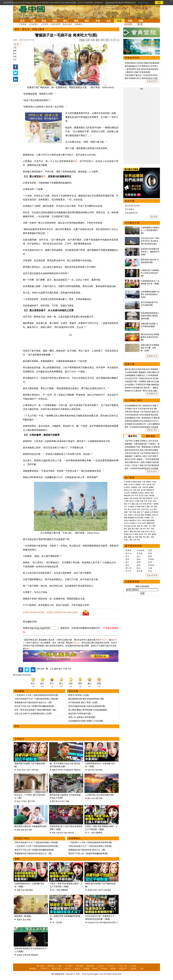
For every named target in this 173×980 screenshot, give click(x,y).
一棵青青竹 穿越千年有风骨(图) (137, 72)
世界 (98, 21)
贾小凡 (128, 553)
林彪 (136, 534)
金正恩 (141, 496)
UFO (133, 496)
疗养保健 (23, 24)
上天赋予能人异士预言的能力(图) (99, 795)
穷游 (93, 833)
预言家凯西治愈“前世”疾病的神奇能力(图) (86, 699)
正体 (88, 40)
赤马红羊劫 (21, 770)
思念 (25, 920)
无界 (142, 969)
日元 (152, 509)
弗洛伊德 (127, 496)
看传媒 (104, 969)
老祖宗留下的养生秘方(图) (80, 714)
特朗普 (148, 482)
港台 (65, 21)
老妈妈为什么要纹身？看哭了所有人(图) (141, 391)
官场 (44, 21)
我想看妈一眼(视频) (23, 916)
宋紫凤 (128, 550)
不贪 (15, 56)
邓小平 (132, 534)
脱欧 (148, 507)
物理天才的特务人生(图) (79, 695)
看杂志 (77, 969)
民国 (135, 531)
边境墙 (136, 498)
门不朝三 (24, 801)
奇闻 (130, 21)
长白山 (126, 523)
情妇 (126, 504)
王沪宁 (156, 498)
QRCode (41, 669)
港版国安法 (150, 490)
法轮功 (126, 520)
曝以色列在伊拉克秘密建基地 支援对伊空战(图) (150, 337)
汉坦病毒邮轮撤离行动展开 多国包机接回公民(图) (150, 294)
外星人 (126, 540)
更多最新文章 (152, 394)
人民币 (143, 509)
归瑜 (150, 553)
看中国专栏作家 (133, 546)
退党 (152, 493)
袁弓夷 (143, 490)
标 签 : (17, 44)
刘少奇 (141, 534)
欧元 (148, 509)
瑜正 (139, 568)
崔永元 (132, 501)
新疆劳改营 (151, 523)
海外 (153, 529)
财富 (139, 512)
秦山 (127, 565)
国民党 (147, 493)
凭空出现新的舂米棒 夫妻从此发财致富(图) (87, 706)
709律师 (147, 518)
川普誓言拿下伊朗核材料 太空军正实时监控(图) (150, 273)
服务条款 (80, 966)
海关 (126, 529)
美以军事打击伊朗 (132, 206)
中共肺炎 (127, 482)
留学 (154, 526)
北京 (126, 515)
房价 (139, 515)
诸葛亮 (154, 534)
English (101, 966)
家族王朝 (107, 922)
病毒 (126, 484)
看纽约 (95, 969)
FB (136, 507)
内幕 (142, 501)
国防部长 (78, 770)
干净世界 (44, 969)
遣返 (129, 529)
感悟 (141, 537)
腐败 (133, 504)
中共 (137, 496)
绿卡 (145, 529)
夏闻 (150, 556)
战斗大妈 (63, 833)
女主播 (134, 526)
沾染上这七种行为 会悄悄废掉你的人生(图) (33, 714)
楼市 (131, 512)
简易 (150, 550)
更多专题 (154, 217)
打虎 (141, 504)
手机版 (82, 40)
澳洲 (131, 531)
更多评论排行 (152, 471)
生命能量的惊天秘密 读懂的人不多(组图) (86, 721)
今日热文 (19, 739)
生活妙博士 (34, 24)
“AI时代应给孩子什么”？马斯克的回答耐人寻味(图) (36, 699)
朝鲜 (139, 507)
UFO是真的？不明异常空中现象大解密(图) (142, 385)
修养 (15, 51)
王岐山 (146, 496)
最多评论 (133, 436)
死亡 (63, 801)
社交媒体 (131, 507)
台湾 (152, 512)
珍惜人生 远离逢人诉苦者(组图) (82, 717)
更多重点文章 (152, 356)
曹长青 (140, 571)
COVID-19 (131, 484)
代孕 (101, 922)
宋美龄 (126, 534)
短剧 (89, 770)
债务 (156, 507)
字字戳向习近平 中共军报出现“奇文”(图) (141, 409)
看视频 (86, 969)
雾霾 (126, 518)
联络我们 (51, 966)
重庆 (54, 801)
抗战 (143, 531)
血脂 (22, 830)
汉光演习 (127, 493)
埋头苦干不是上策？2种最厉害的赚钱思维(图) (34, 706)
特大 (107, 40)
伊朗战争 (34, 955)
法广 (126, 507)
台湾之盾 (26, 955)
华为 (129, 504)
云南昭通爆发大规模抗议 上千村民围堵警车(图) (150, 230)
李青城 (151, 565)
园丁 (127, 562)
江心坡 (139, 523)
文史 (108, 21)
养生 (139, 540)
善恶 (97, 798)
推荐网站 (33, 969)
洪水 (139, 490)
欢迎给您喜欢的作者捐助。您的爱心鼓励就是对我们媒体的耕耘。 (51, 612)
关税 (131, 498)
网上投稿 (41, 966)
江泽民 (126, 501)
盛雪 (139, 562)
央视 (138, 526)
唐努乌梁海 (151, 520)
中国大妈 (71, 833)
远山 (139, 556)
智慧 (137, 537)
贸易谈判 (150, 498)
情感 (29, 920)
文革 (135, 540)
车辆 (67, 801)
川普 (33, 770)
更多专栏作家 (152, 575)
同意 (159, 3)
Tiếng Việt (123, 966)
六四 (153, 484)
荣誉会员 (103, 640)
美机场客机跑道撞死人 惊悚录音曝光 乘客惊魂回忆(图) (150, 316)
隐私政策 (90, 966)
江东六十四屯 (141, 520)
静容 (139, 565)
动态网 (133, 969)
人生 (15, 48)
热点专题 (130, 201)
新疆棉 (151, 487)
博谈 (76, 21)
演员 (93, 770)
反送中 (150, 501)
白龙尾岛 (133, 523)
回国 (137, 529)
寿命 (131, 540)
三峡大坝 (145, 487)
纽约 (87, 21)
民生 (149, 529)
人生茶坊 (45, 24)
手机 (144, 537)
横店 (101, 770)
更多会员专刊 (152, 81)
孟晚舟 (126, 498)
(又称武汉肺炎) (136, 482)
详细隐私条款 (143, 3)
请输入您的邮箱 (142, 586)
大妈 (58, 833)
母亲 (54, 833)
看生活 (26, 29)
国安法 (126, 490)
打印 (103, 40)
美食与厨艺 (68, 24)
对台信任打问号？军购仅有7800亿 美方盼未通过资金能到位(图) (150, 241)
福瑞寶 (113, 969)
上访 (152, 518)
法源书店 (68, 969)
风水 (18, 801)
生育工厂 (115, 922)
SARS (144, 523)
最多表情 (150, 436)
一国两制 (155, 504)
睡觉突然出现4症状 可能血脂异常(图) (30, 826)
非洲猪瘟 (148, 515)
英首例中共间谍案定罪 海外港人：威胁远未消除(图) (150, 252)
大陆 (33, 21)
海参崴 (147, 512)
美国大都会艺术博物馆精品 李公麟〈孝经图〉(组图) (150, 348)
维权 (142, 518)
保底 (97, 770)
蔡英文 (156, 512)
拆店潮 (59, 922)
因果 (101, 798)
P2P (157, 515)
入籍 (141, 529)
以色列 (20, 955)
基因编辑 (131, 518)
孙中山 (147, 531)
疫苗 (135, 490)
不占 (15, 59)
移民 (146, 526)
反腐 (137, 504)
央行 (152, 507)
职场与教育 (56, 24)
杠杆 (126, 509)
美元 (129, 509)
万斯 (140, 498)
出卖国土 (127, 487)
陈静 (139, 559)
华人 (142, 526)
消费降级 (99, 833)
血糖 (30, 830)
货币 (139, 509)
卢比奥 (154, 482)
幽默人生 (131, 537)
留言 (98, 40)
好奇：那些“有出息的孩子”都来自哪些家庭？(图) (35, 710)
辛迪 (150, 571)
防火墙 (137, 518)
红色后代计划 (93, 922)
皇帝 (149, 534)
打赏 (93, 40)
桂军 (139, 531)
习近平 (28, 770)
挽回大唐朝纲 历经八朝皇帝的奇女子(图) (141, 78)
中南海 (137, 501)
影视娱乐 (79, 24)
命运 (93, 798)
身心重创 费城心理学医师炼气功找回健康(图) (88, 710)
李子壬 (128, 571)
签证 (133, 529)
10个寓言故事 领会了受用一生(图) (83, 702)
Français (111, 966)
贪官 (155, 501)
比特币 (134, 509)
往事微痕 (134, 493)
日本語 (133, 966)
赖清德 (152, 496)
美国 (55, 21)
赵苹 (150, 562)
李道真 (140, 553)
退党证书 (123, 969)
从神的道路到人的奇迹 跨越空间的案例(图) (142, 63)
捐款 (60, 966)
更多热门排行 (152, 430)
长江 (131, 490)
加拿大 (144, 507)
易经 (126, 537)
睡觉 (18, 830)
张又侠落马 (129, 209)
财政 (135, 512)
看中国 (33, 11)
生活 (119, 21)
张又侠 (149, 484)
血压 (26, 830)
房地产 (126, 512)
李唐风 (151, 559)
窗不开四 (31, 801)
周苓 (127, 559)
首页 (22, 21)
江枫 (150, 568)
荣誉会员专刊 (132, 58)
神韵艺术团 (56, 969)
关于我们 (69, 966)
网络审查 (133, 520)
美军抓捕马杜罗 (131, 213)
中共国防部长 (68, 770)
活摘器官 (134, 487)
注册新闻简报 (132, 582)
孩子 (15, 54)
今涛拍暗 (141, 550)
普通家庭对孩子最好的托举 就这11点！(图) (33, 702)
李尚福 (60, 770)
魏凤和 (55, 770)
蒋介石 (153, 531)
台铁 (140, 487)
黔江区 (59, 801)
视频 (141, 21)
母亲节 (20, 920)
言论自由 (127, 526)
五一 (89, 833)
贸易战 (138, 484)
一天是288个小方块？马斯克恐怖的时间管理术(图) (36, 695)
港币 (155, 509)
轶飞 (127, 556)
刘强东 (130, 515)
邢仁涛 (128, 568)
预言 (37, 770)
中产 (142, 512)
